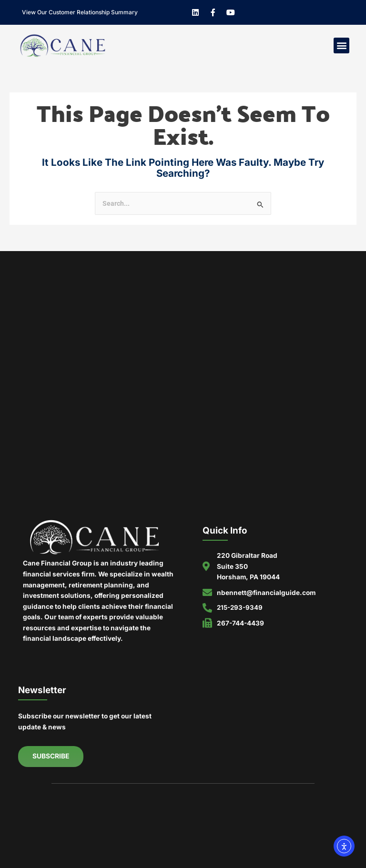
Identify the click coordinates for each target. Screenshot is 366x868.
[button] (341, 45)
